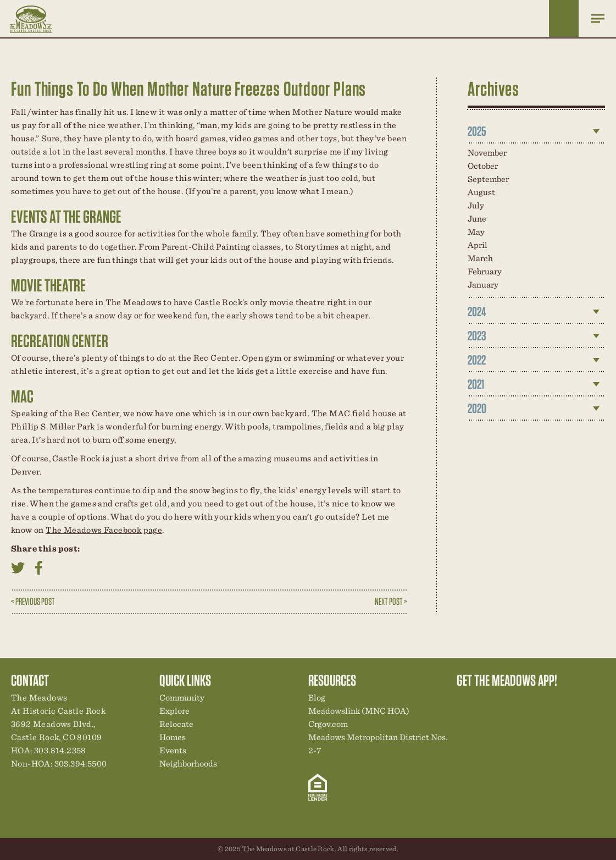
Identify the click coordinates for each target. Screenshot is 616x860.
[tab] (536, 131)
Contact (559, 701)
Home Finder (564, 18)
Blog (317, 698)
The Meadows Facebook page (104, 530)
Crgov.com (328, 724)
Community (182, 698)
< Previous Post (33, 601)
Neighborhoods (188, 763)
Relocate (176, 724)
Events (173, 750)
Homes (173, 737)
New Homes (522, 701)
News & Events (541, 701)
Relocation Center (485, 701)
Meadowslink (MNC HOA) (359, 711)
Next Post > (391, 601)
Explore (174, 711)
